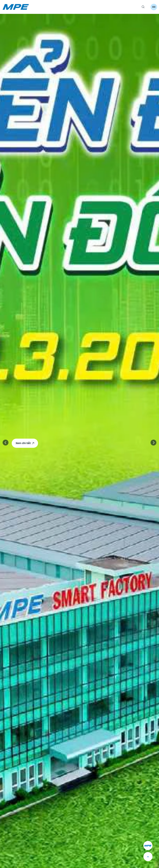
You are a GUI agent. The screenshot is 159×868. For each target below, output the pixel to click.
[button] (153, 443)
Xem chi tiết (25, 443)
